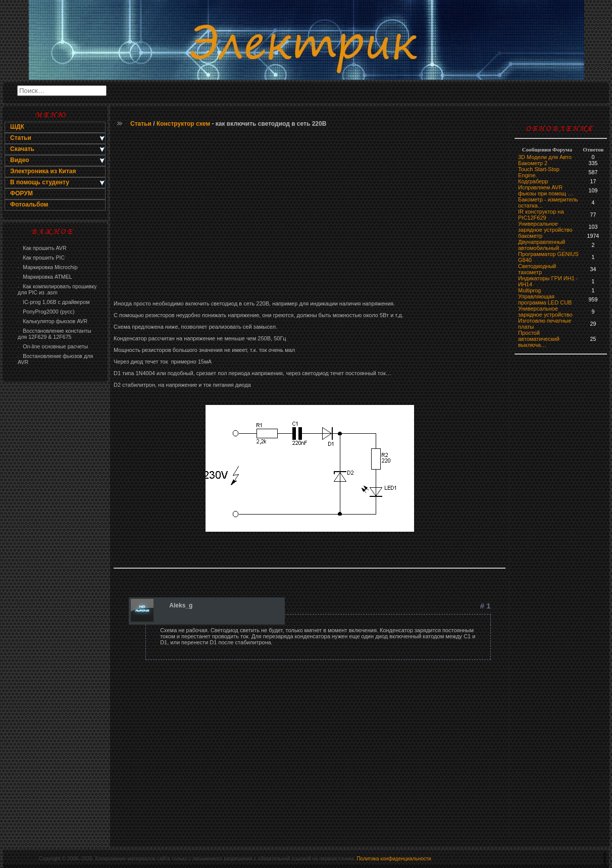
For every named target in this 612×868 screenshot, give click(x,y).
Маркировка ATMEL (45, 277)
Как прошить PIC (41, 258)
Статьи (141, 124)
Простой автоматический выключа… (539, 339)
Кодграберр (533, 181)
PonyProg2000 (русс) (46, 312)
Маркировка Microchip (48, 267)
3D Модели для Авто (545, 157)
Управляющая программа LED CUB (545, 299)
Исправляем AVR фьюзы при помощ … (546, 190)
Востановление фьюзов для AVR (55, 359)
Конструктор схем (183, 124)
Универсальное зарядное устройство (545, 227)
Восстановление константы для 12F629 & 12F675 (55, 334)
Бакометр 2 (533, 163)
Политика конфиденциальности (394, 859)
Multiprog (529, 290)
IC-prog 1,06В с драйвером (54, 302)
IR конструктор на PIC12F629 (541, 215)
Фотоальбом (29, 205)
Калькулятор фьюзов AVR (53, 321)
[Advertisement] (310, 215)
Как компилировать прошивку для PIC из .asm (57, 289)
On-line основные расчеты (53, 346)
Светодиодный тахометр (537, 269)
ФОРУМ (21, 193)
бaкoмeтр (530, 236)
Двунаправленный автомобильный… (542, 245)
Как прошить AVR (42, 248)
